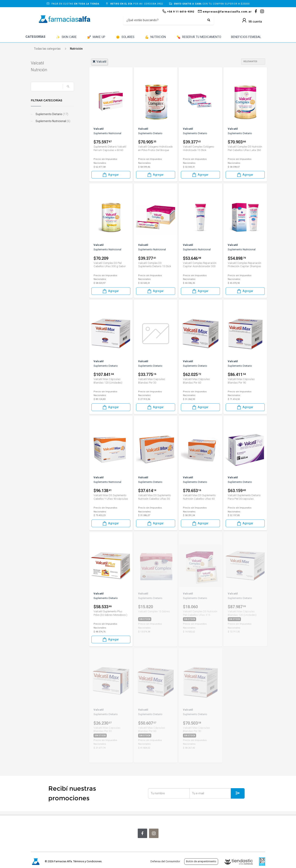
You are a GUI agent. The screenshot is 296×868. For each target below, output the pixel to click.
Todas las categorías (47, 49)
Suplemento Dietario (52, 114)
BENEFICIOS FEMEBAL (246, 37)
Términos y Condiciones (87, 861)
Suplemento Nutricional (53, 121)
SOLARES (125, 37)
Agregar (110, 175)
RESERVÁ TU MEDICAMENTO (199, 37)
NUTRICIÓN (155, 37)
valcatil (99, 62)
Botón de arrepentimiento (201, 861)
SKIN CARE (66, 37)
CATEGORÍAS (35, 37)
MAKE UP (96, 37)
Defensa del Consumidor (165, 861)
